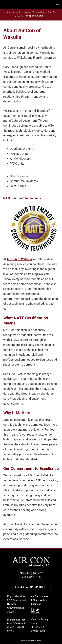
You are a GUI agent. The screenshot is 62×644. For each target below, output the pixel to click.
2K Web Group (35, 641)
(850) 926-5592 (34, 16)
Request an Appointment (31, 587)
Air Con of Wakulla (19, 259)
